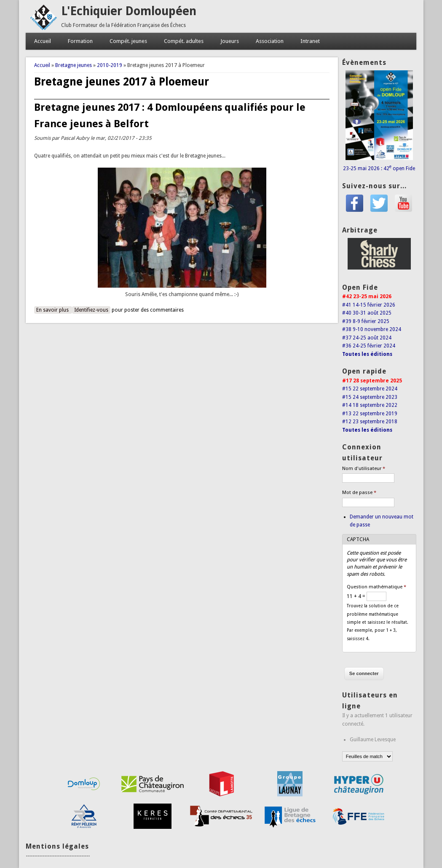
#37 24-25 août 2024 (367, 338)
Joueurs (230, 41)
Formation (80, 41)
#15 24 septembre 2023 (370, 397)
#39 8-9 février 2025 (366, 321)
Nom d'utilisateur (364, 469)
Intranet (310, 41)
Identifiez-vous (91, 310)
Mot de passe (359, 493)
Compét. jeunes (128, 41)
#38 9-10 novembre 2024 (372, 329)
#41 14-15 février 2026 (369, 305)
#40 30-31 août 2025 (367, 313)
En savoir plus (54, 310)
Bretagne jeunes (74, 65)
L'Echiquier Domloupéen (129, 11)
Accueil (43, 41)
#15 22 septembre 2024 (370, 389)
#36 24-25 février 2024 (369, 346)
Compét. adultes (184, 41)
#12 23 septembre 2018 (370, 422)
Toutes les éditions (367, 354)
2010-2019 (110, 65)
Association (270, 41)
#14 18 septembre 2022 (370, 405)
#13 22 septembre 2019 (370, 414)
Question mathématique (376, 587)
